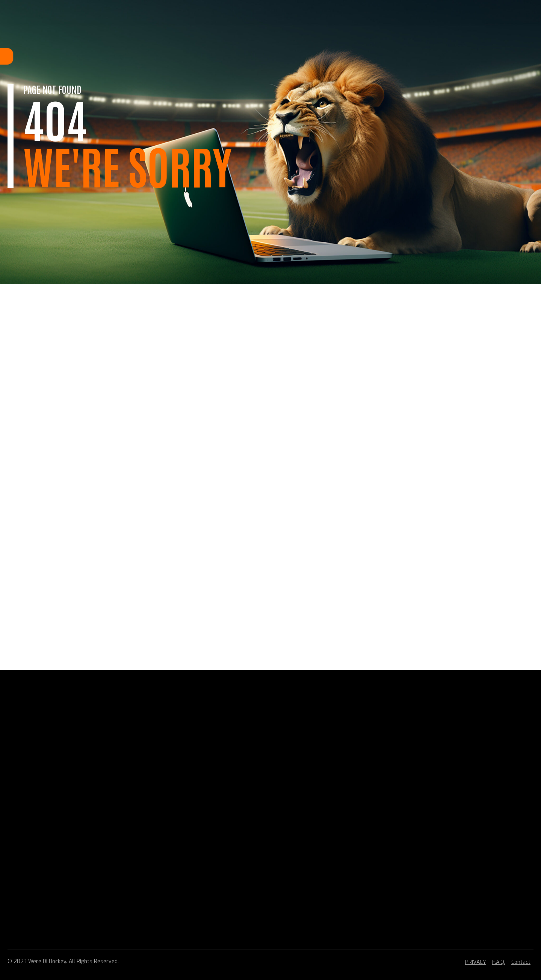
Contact (521, 962)
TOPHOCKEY (249, 56)
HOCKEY (215, 56)
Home (140, 56)
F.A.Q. (499, 962)
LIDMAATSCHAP (176, 56)
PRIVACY (476, 962)
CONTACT (350, 56)
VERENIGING (314, 56)
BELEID (282, 56)
